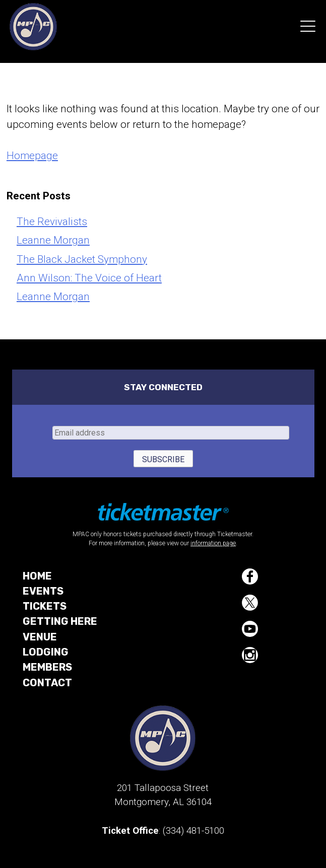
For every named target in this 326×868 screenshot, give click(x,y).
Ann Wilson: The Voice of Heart (89, 278)
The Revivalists (52, 222)
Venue (40, 637)
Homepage (32, 156)
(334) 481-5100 (193, 831)
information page (213, 543)
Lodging (46, 652)
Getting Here (60, 621)
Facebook (250, 576)
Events (43, 591)
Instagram (250, 655)
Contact (47, 683)
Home (37, 576)
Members (47, 667)
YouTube (250, 629)
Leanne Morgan (53, 240)
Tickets (45, 606)
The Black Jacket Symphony (82, 259)
